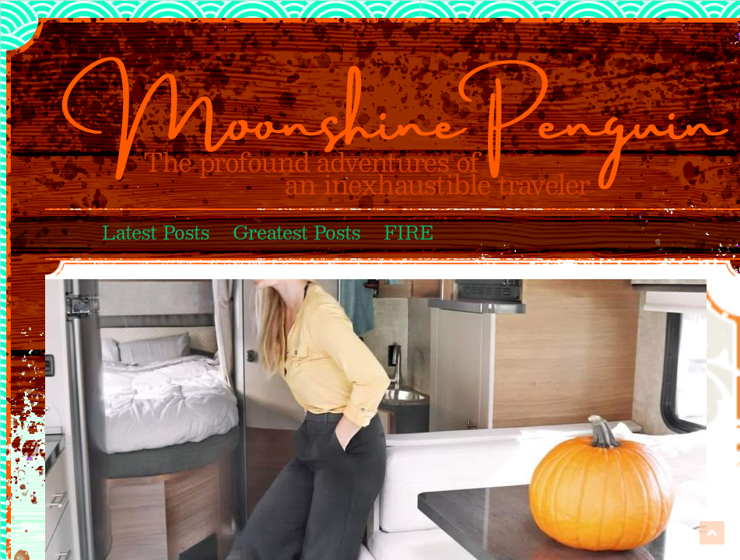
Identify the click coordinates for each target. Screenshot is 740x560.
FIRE (408, 234)
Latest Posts (156, 234)
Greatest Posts (296, 234)
